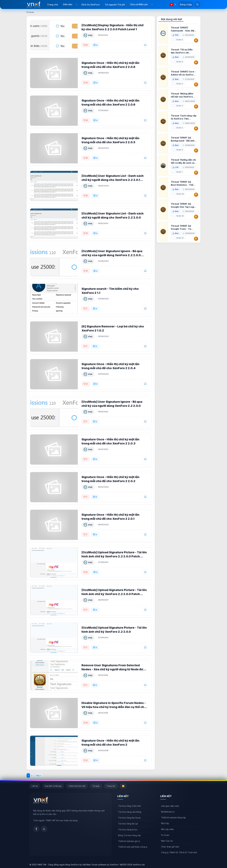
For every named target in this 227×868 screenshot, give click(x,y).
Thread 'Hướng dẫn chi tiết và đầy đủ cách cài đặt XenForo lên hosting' (184, 175)
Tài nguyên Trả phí (115, 5)
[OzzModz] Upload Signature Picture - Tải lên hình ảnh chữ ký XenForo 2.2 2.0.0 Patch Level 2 (114, 556)
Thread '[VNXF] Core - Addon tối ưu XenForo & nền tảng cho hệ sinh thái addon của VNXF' (184, 73)
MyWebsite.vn (168, 812)
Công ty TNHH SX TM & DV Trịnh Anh (179, 852)
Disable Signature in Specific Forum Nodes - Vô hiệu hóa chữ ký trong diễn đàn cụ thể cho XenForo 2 (114, 707)
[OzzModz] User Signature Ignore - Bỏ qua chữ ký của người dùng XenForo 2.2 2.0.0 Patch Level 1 (112, 255)
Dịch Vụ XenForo (91, 5)
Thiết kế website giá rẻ (129, 841)
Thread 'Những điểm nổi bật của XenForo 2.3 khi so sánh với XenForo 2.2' (182, 95)
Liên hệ (35, 786)
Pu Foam (165, 835)
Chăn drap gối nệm (170, 847)
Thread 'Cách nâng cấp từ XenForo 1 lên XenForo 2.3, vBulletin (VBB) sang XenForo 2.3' (183, 122)
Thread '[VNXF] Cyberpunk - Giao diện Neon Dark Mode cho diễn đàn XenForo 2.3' (183, 29)
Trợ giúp (96, 786)
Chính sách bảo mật (77, 786)
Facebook (36, 829)
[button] (77, 4)
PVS (91, 35)
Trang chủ (52, 5)
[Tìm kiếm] (197, 4)
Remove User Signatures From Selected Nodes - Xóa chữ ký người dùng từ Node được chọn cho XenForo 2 (114, 669)
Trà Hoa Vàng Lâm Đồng (130, 812)
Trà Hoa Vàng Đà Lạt (128, 824)
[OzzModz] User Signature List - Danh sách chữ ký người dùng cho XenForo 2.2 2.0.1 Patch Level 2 (113, 180)
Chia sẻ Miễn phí (139, 4)
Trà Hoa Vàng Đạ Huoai (129, 818)
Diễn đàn (68, 4)
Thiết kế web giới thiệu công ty (133, 847)
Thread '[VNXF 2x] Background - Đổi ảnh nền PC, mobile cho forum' (183, 149)
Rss (44, 829)
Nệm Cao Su (167, 841)
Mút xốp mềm (167, 829)
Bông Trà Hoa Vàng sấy (129, 835)
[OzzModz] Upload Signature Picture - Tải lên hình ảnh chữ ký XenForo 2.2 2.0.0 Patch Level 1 (114, 594)
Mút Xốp (165, 823)
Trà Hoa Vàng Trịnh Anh (129, 806)
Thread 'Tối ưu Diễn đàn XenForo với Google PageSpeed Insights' (182, 51)
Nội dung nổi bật (172, 19)
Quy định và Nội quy (53, 786)
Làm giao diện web (170, 806)
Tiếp (38, 775)
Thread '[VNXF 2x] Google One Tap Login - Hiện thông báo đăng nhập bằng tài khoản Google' (183, 219)
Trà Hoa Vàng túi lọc (128, 830)
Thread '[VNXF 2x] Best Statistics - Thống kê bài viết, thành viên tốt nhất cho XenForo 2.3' (184, 197)
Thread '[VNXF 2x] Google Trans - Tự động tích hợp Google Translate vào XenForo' (183, 241)
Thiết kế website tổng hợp (174, 818)
